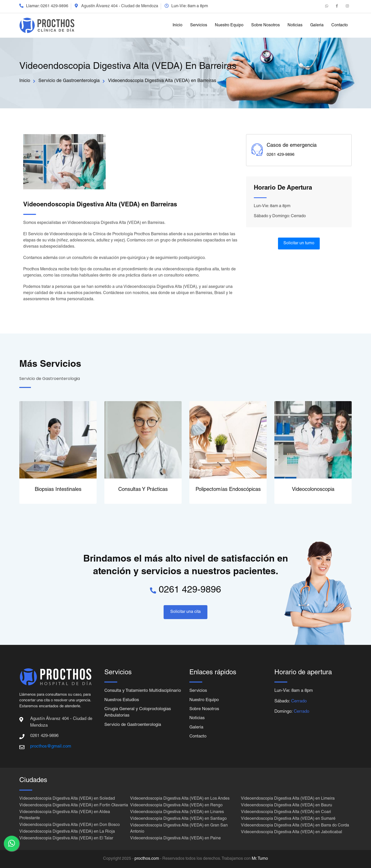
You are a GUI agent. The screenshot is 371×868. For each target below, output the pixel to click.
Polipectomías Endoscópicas (228, 490)
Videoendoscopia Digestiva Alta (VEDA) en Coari (286, 812)
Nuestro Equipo (229, 26)
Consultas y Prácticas (143, 490)
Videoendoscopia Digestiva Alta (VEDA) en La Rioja (67, 832)
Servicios (199, 26)
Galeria (317, 26)
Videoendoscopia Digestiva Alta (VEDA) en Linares (177, 812)
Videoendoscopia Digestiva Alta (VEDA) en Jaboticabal (292, 832)
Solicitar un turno (299, 244)
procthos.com (147, 859)
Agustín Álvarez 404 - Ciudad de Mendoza (120, 6)
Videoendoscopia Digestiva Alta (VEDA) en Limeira (288, 799)
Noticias (295, 26)
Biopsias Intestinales (58, 490)
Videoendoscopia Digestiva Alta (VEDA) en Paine (175, 839)
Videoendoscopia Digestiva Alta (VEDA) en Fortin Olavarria (74, 806)
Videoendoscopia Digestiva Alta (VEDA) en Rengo (176, 806)
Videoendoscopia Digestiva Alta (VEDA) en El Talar (66, 839)
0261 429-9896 (54, 6)
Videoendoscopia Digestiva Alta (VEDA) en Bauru (286, 806)
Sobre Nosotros (265, 26)
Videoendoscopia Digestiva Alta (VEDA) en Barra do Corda (295, 826)
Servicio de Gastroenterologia (69, 81)
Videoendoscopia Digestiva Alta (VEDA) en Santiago (178, 819)
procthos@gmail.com (51, 747)
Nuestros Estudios (122, 707)
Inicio (178, 26)
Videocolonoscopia (313, 490)
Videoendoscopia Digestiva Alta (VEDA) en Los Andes (180, 799)
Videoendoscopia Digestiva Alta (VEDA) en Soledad (67, 799)
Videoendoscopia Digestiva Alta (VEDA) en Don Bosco (70, 825)
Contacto (340, 26)
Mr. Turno (260, 859)
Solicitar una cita (185, 612)
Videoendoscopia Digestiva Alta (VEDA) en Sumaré (288, 819)
